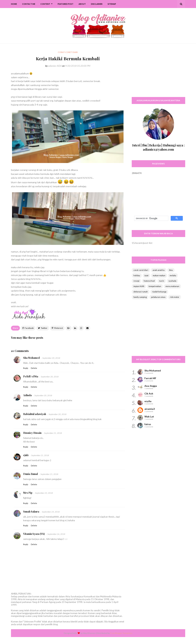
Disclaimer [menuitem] (97, 4)
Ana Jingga (151, 386)
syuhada (172, 281)
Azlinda (27, 395)
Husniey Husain (32, 433)
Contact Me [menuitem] (29, 4)
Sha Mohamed (31, 358)
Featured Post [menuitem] (66, 4)
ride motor (175, 297)
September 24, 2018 (51, 512)
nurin (162, 281)
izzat (146, 275)
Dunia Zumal (30, 474)
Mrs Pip (28, 493)
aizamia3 (150, 409)
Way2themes (89, 633)
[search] (151, 218)
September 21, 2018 (53, 433)
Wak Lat (149, 416)
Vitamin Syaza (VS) (34, 534)
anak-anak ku (159, 270)
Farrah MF (150, 378)
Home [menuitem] (14, 4)
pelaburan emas (158, 297)
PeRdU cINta (31, 376)
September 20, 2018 (51, 358)
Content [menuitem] (45, 4)
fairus (148, 424)
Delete (34, 368)
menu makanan (172, 286)
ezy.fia (148, 401)
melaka (173, 275)
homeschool (149, 281)
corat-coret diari (141, 270)
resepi (136, 281)
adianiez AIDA (55, 66)
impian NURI (139, 286)
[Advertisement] (158, 72)
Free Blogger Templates (121, 633)
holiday (137, 275)
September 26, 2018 (56, 534)
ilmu (171, 270)
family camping (140, 297)
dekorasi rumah (141, 292)
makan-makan (159, 275)
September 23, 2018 (44, 493)
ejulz (26, 455)
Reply (26, 368)
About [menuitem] (82, 4)
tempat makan (155, 286)
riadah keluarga (159, 292)
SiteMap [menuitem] (112, 4)
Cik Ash (149, 393)
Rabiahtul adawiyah (35, 414)
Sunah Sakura (31, 512)
